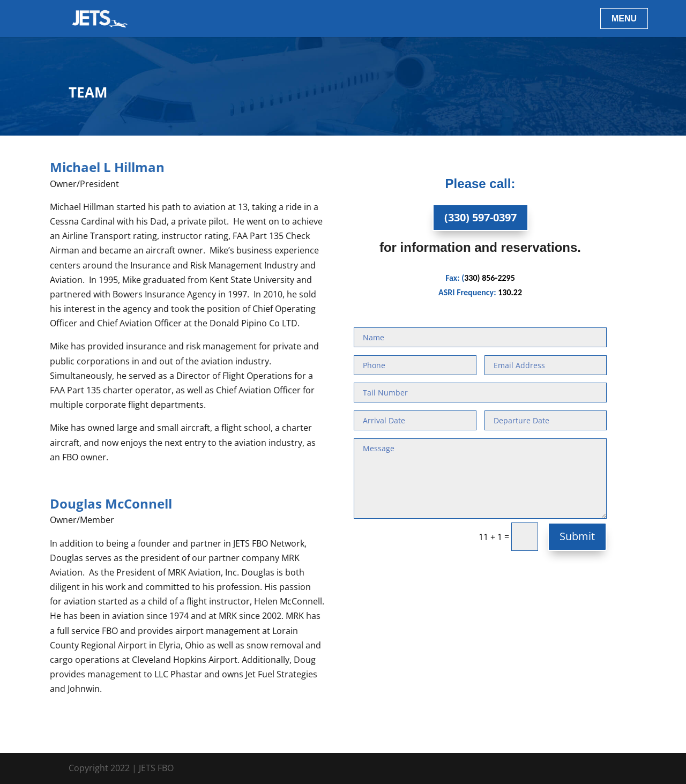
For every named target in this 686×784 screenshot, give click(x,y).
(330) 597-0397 (480, 217)
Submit (577, 536)
